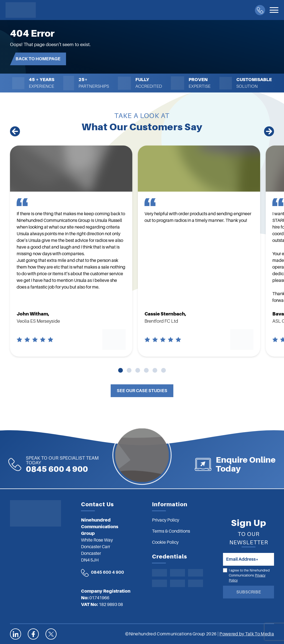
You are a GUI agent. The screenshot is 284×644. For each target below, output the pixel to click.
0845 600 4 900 (107, 572)
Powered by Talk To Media (247, 634)
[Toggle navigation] (274, 10)
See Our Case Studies (142, 391)
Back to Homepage (38, 59)
